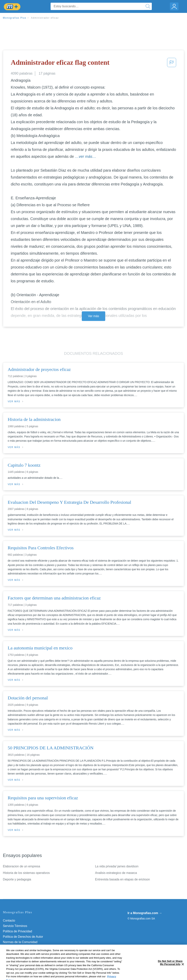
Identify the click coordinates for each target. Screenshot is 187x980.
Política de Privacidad (18, 931)
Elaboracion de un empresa (21, 866)
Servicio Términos (15, 926)
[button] (172, 64)
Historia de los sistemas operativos (26, 873)
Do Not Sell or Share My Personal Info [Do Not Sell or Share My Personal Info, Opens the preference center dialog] (170, 972)
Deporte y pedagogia (17, 879)
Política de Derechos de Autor (23, 937)
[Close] (183, 973)
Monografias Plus (15, 18)
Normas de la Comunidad (20, 942)
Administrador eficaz (45, 18)
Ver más (93, 316)
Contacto (9, 921)
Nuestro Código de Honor (20, 947)
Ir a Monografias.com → (145, 913)
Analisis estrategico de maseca (116, 873)
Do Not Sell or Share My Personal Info (29, 953)
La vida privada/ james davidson (117, 866)
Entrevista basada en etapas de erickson (122, 879)
